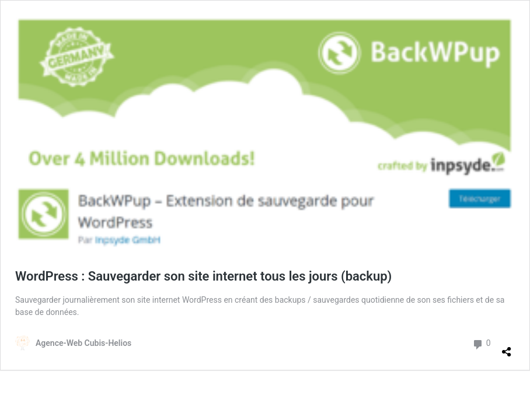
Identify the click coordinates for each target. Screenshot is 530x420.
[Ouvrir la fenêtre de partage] (507, 347)
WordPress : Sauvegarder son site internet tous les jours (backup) (203, 276)
